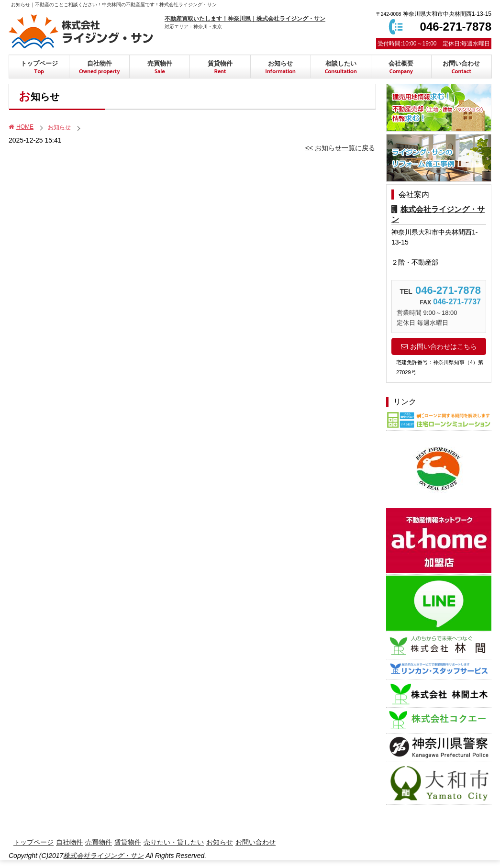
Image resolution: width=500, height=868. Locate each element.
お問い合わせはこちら (439, 346)
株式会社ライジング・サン (103, 856)
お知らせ (59, 127)
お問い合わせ (461, 68)
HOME (21, 127)
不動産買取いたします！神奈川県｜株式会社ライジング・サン (245, 19)
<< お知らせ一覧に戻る (340, 148)
